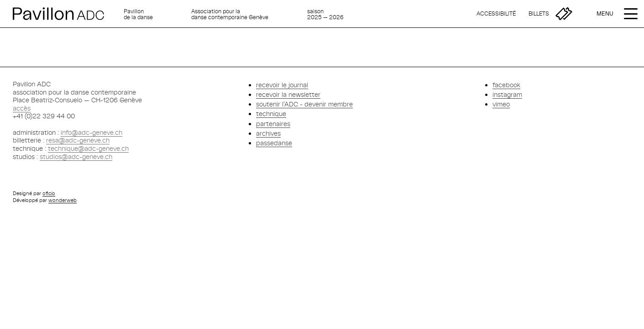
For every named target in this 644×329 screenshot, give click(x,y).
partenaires (273, 124)
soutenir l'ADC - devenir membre (304, 104)
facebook (506, 85)
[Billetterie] (550, 14)
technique (271, 114)
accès (22, 108)
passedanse (274, 143)
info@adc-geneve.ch (92, 132)
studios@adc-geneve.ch (76, 157)
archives (268, 133)
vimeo (501, 104)
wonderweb (63, 200)
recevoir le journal (282, 85)
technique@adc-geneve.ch (88, 148)
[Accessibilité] (496, 14)
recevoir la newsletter (288, 94)
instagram (507, 94)
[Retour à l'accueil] (65, 14)
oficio (49, 193)
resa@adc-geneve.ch (78, 140)
